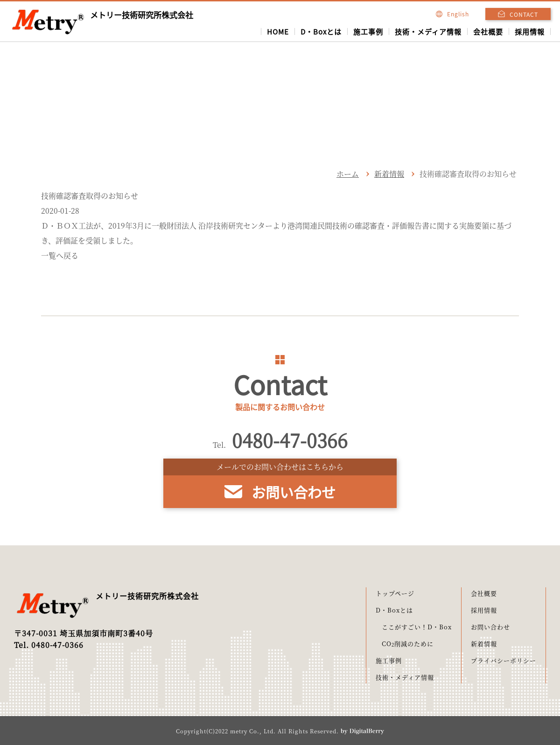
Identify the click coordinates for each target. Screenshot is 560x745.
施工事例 (368, 31)
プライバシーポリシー (504, 660)
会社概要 (488, 31)
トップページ (395, 593)
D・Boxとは (321, 31)
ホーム (348, 174)
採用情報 (530, 31)
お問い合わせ (490, 627)
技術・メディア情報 (428, 31)
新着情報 (389, 174)
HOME (278, 31)
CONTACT (524, 14)
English (452, 14)
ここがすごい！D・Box (417, 627)
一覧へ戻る (60, 255)
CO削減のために (408, 644)
